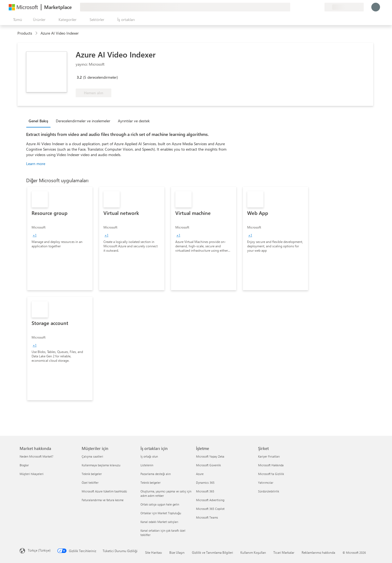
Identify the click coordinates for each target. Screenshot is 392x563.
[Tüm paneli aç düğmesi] (16, 20)
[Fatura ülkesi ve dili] (344, 7)
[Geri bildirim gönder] (301, 7)
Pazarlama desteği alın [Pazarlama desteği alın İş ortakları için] (156, 474)
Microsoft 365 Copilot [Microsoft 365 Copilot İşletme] (210, 509)
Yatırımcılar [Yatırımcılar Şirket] (266, 483)
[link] (60, 239)
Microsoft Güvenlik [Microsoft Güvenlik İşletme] (208, 465)
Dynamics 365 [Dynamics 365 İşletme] (205, 483)
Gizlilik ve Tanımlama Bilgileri (212, 552)
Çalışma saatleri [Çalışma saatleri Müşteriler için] (92, 456)
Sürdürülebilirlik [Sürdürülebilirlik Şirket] (269, 491)
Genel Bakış (38, 121)
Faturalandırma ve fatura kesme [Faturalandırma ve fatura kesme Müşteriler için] (103, 500)
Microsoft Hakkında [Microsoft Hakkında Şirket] (271, 465)
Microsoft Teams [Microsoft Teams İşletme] (207, 517)
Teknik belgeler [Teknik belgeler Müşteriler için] (92, 474)
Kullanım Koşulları (253, 552)
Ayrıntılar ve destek (134, 121)
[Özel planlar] (320, 7)
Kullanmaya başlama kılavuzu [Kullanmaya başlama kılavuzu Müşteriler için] (101, 465)
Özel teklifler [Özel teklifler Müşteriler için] (90, 483)
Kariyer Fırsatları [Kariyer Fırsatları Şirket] (269, 456)
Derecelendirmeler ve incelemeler (83, 121)
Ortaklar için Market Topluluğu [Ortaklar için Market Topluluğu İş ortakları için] (161, 513)
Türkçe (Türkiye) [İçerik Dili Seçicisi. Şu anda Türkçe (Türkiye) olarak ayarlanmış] (39, 550)
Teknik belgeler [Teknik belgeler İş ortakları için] (151, 483)
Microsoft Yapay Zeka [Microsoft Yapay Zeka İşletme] (210, 456)
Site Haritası (154, 552)
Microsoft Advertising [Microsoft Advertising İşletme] (210, 500)
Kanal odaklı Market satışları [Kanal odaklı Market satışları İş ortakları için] (159, 522)
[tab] (40, 121)
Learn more (36, 164)
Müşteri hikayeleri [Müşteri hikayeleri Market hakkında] (32, 474)
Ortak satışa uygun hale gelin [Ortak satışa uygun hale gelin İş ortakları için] (160, 504)
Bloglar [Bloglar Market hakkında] (24, 465)
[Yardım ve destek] (307, 7)
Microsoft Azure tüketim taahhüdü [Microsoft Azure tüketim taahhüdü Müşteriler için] (104, 491)
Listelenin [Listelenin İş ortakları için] (147, 465)
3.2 (79, 77)
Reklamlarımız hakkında (318, 552)
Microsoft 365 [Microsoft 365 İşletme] (205, 491)
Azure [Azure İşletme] (200, 474)
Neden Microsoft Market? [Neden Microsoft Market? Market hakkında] (36, 456)
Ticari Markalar (284, 552)
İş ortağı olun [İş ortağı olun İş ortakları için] (149, 456)
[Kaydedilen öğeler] (314, 7)
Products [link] (25, 33)
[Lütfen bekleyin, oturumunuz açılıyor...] (376, 7)
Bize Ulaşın (177, 552)
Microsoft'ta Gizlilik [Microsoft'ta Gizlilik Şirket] (271, 474)
